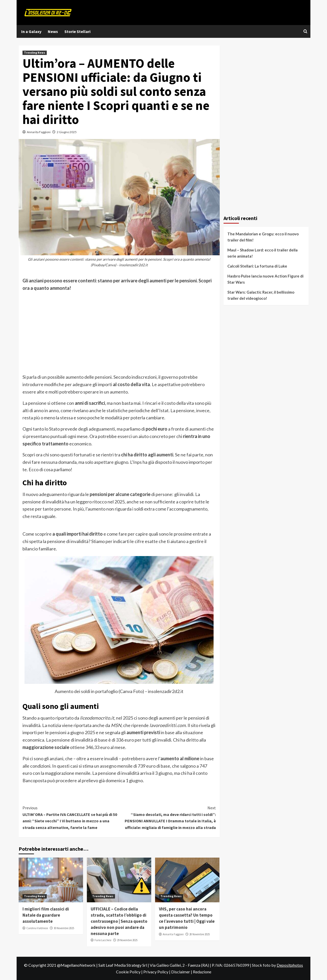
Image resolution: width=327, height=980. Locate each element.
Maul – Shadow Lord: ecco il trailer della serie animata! (262, 253)
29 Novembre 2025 (127, 940)
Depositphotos (290, 965)
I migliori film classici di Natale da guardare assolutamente (46, 915)
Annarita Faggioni (39, 132)
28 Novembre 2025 (200, 934)
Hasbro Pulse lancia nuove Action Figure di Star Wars (265, 279)
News (53, 31)
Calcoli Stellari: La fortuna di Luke (257, 266)
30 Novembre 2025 (64, 928)
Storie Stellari (77, 31)
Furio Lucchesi (103, 940)
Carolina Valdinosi (37, 928)
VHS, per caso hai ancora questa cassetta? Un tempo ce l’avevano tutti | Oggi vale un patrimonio (187, 918)
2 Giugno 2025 (67, 132)
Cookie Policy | (130, 972)
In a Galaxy (31, 31)
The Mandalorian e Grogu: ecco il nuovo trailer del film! (263, 237)
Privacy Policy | (157, 972)
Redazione (202, 972)
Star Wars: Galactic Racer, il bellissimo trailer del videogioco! (261, 295)
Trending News (35, 53)
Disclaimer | (182, 972)
